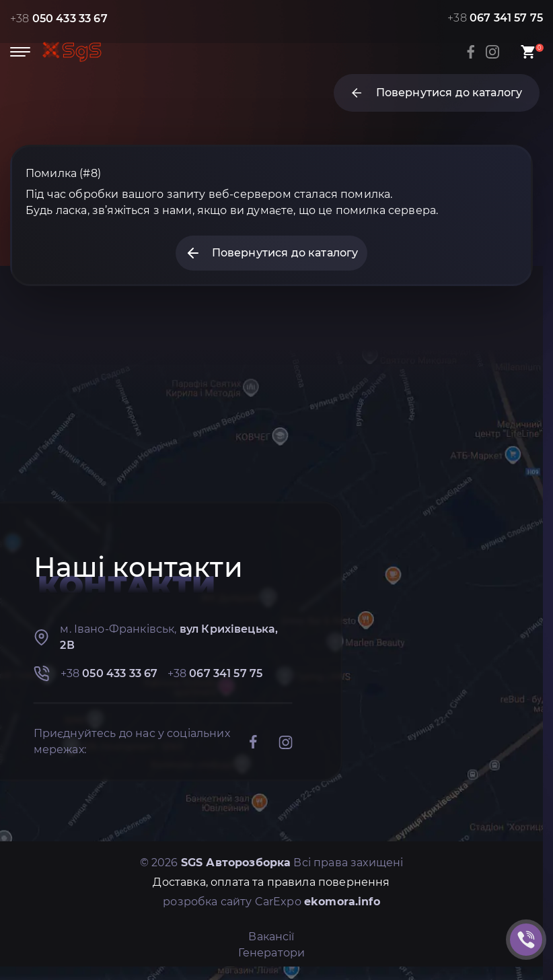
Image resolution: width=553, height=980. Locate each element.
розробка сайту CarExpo (271, 902)
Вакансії (271, 937)
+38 (59, 19)
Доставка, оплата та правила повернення (271, 882)
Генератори (272, 953)
